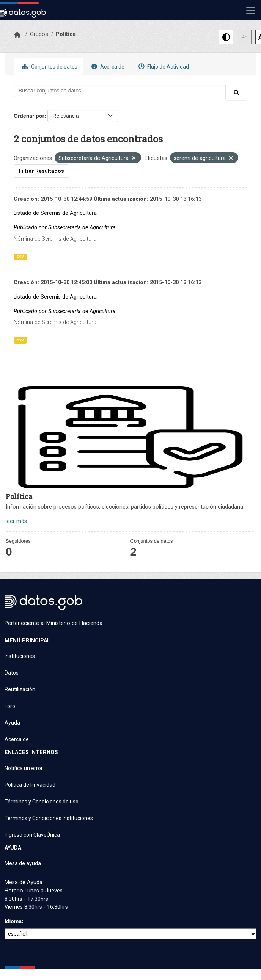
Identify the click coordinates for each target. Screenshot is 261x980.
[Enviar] (236, 92)
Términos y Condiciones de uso (42, 802)
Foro (10, 706)
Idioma (13, 921)
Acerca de (107, 67)
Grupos (39, 34)
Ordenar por (29, 116)
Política (66, 34)
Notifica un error (24, 768)
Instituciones (20, 656)
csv (20, 256)
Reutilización (20, 689)
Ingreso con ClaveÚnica (32, 835)
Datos (12, 673)
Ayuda (12, 723)
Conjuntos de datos (49, 67)
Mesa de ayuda (23, 863)
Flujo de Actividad (163, 67)
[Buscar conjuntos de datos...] (120, 91)
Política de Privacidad (30, 785)
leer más (16, 521)
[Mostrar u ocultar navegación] (251, 10)
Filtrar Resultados (41, 171)
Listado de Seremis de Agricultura (55, 213)
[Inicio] (17, 35)
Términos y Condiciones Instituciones (49, 818)
